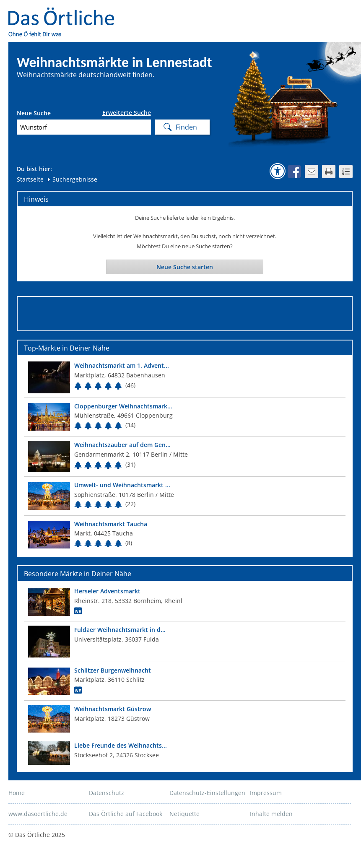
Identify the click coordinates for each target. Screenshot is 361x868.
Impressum (266, 793)
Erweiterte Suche (127, 113)
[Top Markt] (185, 377)
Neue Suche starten (185, 267)
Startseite (30, 179)
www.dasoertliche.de (38, 814)
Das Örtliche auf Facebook (126, 814)
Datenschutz (106, 793)
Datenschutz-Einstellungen (207, 793)
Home (17, 793)
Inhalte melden (271, 814)
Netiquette (184, 814)
